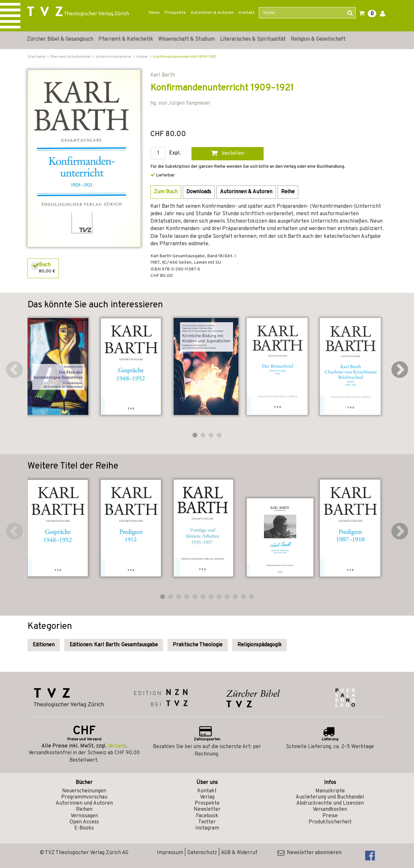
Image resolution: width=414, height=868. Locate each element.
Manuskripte (330, 791)
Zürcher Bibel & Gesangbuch (60, 39)
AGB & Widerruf (239, 853)
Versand (117, 746)
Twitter (207, 822)
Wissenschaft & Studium (186, 39)
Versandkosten (330, 810)
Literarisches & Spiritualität (253, 39)
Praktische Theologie (198, 645)
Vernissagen (84, 816)
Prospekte (175, 13)
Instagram (207, 828)
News (154, 13)
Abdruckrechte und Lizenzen (330, 803)
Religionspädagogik (260, 645)
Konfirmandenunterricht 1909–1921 (185, 57)
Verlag (207, 797)
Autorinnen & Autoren (212, 13)
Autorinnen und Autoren (84, 803)
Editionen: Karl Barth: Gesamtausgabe (114, 645)
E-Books (84, 828)
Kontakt (247, 13)
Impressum (170, 853)
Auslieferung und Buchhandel (330, 797)
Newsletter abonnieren (310, 853)
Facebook (207, 816)
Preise (330, 816)
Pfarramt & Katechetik (126, 39)
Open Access (84, 822)
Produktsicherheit (330, 822)
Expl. (175, 153)
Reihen (84, 810)
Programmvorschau (84, 797)
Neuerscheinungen (84, 791)
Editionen (44, 645)
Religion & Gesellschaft (318, 39)
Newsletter (207, 810)
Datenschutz (202, 853)
